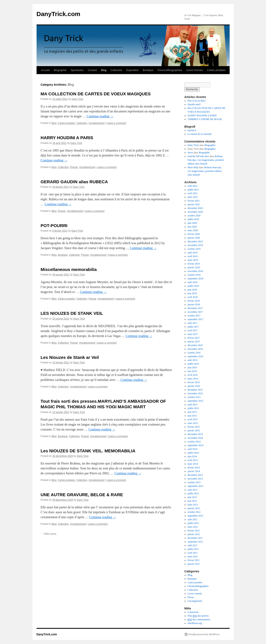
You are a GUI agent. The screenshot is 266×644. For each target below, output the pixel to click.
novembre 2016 (195, 349)
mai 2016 (192, 371)
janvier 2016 (194, 386)
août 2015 (192, 405)
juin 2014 (192, 456)
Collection (116, 70)
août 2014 (192, 449)
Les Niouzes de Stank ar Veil (70, 357)
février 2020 (194, 234)
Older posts (49, 534)
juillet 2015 (193, 408)
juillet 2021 (193, 190)
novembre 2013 (195, 479)
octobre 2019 (194, 249)
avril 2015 (193, 419)
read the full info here (198, 156)
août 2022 (192, 186)
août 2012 (192, 519)
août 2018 (192, 282)
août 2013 (192, 490)
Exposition (132, 70)
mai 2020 (192, 227)
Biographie (60, 70)
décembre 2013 (195, 475)
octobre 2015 (194, 397)
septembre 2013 (195, 486)
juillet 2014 (193, 453)
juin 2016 (192, 367)
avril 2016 (193, 375)
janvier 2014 (194, 471)
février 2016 (194, 382)
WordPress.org (195, 623)
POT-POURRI (54, 226)
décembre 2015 (195, 390)
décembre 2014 (195, 434)
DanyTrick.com (58, 14)
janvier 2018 (194, 304)
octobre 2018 (194, 275)
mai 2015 (192, 416)
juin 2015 (192, 412)
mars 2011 (193, 556)
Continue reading (100, 116)
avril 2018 (193, 297)
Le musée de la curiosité (200, 134)
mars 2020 (193, 230)
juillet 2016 (193, 364)
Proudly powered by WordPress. (204, 634)
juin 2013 (192, 497)
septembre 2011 (195, 542)
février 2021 (194, 201)
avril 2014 (193, 460)
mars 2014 (193, 464)
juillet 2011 (193, 549)
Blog (104, 70)
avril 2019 (193, 256)
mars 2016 (193, 379)
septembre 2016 (195, 356)
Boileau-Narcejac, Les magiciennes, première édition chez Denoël (206, 160)
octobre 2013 (194, 482)
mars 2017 (193, 334)
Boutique (148, 70)
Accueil (45, 70)
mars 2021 (193, 197)
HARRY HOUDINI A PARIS (67, 138)
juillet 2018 (193, 286)
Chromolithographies (170, 70)
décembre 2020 (195, 208)
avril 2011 (193, 553)
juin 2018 (192, 290)
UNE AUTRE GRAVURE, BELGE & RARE (82, 495)
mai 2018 (192, 293)
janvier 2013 (194, 508)
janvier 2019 (194, 267)
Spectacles (77, 70)
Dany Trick (77, 99)
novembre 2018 (195, 271)
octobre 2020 (194, 216)
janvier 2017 (194, 342)
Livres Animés (194, 70)
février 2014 (194, 468)
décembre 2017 (195, 308)
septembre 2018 (195, 279)
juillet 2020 (193, 219)
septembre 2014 (195, 445)
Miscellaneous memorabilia (69, 269)
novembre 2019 (195, 245)
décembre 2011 (195, 538)
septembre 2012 (195, 516)
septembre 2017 (195, 319)
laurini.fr (192, 130)
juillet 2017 (193, 327)
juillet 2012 (193, 523)
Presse (74, 167)
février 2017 (194, 338)
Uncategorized (96, 123)
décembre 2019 (195, 241)
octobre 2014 (194, 442)
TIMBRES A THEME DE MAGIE (205, 119)
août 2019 (192, 253)
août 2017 (192, 323)
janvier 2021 (194, 204)
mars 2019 (193, 260)
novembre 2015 (195, 393)
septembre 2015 (195, 401)
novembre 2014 (195, 438)
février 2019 (194, 264)
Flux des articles (198, 616)
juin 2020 (192, 223)
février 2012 (194, 531)
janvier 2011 (194, 564)
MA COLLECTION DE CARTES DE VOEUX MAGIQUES (96, 94)
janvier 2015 (194, 430)
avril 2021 (193, 193)
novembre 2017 (195, 312)
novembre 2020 (195, 212)
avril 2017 (193, 330)
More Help (193, 167)
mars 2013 (193, 505)
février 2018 (194, 301)
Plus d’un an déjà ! (197, 101)
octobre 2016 (194, 353)
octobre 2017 (194, 316)
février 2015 (194, 427)
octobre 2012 (194, 512)
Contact (92, 70)
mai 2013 (192, 501)
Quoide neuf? (194, 104)
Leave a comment (116, 123)
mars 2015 (193, 423)
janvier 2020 (194, 238)
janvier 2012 (194, 534)
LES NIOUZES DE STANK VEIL (72, 313)
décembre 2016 (195, 345)
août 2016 (192, 360)
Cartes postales (216, 70)
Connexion (193, 612)
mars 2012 (193, 527)
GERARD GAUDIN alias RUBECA (74, 182)
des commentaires (199, 620)
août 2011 (192, 545)
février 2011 (194, 560)
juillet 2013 (193, 493)
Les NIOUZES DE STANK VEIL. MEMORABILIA (88, 451)
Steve (190, 153)
